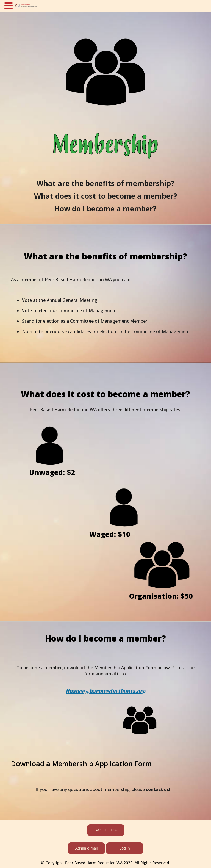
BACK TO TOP (105, 830)
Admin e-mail (87, 848)
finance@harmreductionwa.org (105, 691)
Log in (124, 848)
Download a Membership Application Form (81, 764)
